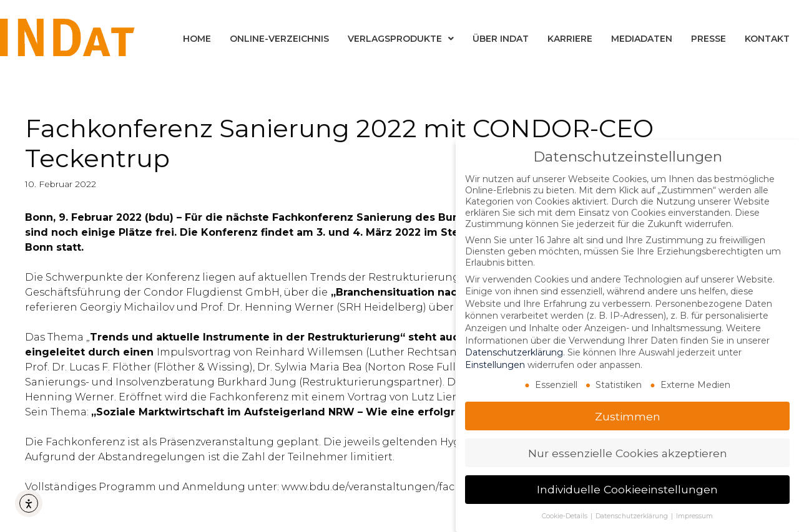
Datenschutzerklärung (514, 352)
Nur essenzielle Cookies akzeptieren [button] (628, 453)
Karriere (570, 39)
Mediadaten (642, 39)
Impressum (694, 516)
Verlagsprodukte (401, 39)
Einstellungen (495, 365)
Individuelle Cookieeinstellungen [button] (627, 489)
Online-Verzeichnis (279, 39)
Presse (708, 39)
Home (197, 39)
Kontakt (767, 39)
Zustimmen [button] (628, 416)
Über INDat (501, 39)
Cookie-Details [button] (566, 516)
